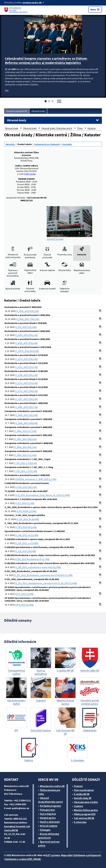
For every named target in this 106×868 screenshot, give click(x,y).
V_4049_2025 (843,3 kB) (26, 447)
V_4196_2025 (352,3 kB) (27, 415)
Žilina (80, 128)
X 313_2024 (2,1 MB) (25, 503)
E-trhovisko (80, 822)
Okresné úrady (38, 111)
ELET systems (53, 855)
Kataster (92, 128)
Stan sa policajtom (84, 790)
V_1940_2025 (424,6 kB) (27, 423)
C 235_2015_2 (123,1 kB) (26, 471)
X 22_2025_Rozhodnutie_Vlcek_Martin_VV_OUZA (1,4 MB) (43, 495)
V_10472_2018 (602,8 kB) (27, 351)
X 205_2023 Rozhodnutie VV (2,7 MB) (33, 559)
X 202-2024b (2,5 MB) (27, 511)
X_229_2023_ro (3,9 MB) (27, 543)
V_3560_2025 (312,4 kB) (26, 455)
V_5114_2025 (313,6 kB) (27, 383)
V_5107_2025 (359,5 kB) (27, 399)
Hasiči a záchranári (50, 822)
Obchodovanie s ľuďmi (86, 802)
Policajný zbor (48, 810)
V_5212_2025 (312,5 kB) (27, 367)
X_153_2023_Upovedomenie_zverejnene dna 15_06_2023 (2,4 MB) (46, 583)
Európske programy (51, 806)
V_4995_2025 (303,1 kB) (27, 407)
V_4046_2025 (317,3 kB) (26, 431)
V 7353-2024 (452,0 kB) (26, 527)
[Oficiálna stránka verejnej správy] (34, 2)
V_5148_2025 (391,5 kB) (27, 375)
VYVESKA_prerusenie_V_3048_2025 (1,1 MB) (36, 479)
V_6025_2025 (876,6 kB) (27, 343)
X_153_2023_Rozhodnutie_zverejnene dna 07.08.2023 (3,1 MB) (44, 575)
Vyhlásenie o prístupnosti (87, 855)
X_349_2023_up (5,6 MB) (27, 535)
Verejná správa (48, 818)
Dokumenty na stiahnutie (47, 144)
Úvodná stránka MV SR (17, 111)
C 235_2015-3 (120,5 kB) (26, 463)
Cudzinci (79, 806)
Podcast (78, 786)
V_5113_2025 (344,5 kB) (27, 391)
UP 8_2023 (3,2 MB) (25, 605)
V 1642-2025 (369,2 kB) (26, 487)
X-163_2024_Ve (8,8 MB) (28, 519)
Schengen (45, 830)
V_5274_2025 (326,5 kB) (27, 359)
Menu (95, 10)
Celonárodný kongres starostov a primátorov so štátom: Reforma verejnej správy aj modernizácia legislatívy (46, 61)
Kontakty (67, 144)
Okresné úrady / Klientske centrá (57, 128)
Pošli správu (30, 174)
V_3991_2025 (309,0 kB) (26, 439)
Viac (7, 90)
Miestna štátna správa (86, 810)
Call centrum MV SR (84, 818)
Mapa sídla (67, 855)
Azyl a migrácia (48, 814)
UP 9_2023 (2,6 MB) (25, 594)
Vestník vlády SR (83, 798)
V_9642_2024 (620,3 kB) (28, 311)
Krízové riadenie (49, 826)
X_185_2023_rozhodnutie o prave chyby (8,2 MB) (38, 567)
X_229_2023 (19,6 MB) (26, 551)
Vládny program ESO (85, 814)
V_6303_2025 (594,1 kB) (27, 335)
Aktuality (10, 144)
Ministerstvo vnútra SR (52, 786)
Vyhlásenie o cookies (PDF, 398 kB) (23, 859)
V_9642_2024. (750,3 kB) (28, 319)
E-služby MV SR (82, 794)
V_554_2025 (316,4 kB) (26, 327)
